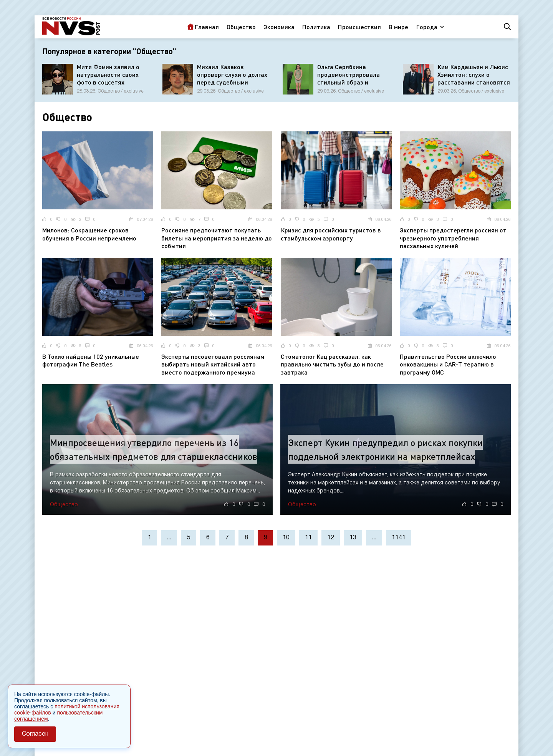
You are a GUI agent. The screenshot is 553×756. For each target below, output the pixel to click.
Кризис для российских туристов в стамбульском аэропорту (331, 234)
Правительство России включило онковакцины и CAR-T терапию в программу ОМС (448, 364)
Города (427, 27)
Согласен (35, 734)
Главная (207, 27)
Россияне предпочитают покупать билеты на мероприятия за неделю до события (217, 238)
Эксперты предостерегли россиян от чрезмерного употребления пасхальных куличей (453, 238)
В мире (398, 27)
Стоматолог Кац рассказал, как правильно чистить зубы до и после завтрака (332, 364)
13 (353, 538)
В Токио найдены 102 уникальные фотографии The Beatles (91, 360)
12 (331, 538)
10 (286, 538)
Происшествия (359, 27)
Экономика (279, 27)
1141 (399, 538)
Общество (241, 27)
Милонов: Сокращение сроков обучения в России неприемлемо (89, 234)
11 (308, 538)
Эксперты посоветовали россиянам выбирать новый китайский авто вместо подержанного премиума (213, 364)
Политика (316, 27)
